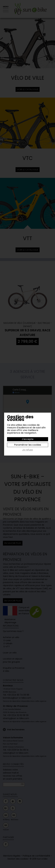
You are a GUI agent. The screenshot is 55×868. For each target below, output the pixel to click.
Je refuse (27, 450)
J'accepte (28, 439)
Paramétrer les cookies (28, 445)
